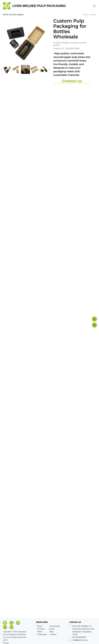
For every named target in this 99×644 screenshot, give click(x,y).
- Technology (41, 634)
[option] (25, 40)
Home (85, 15)
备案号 (5, 640)
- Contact (53, 634)
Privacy (6, 643)
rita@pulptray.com (80, 640)
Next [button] (49, 69)
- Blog (51, 632)
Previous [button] (1, 69)
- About (39, 632)
